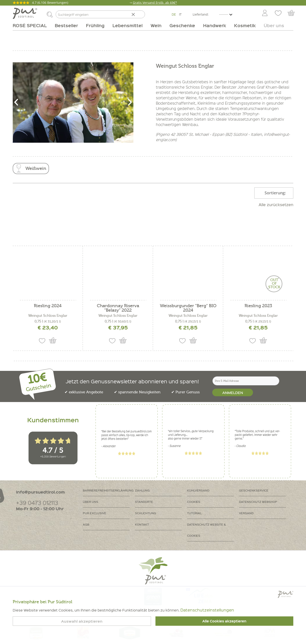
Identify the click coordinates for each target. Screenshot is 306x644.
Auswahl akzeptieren (82, 621)
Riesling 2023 (258, 306)
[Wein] (156, 25)
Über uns (91, 502)
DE (174, 14)
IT (180, 14)
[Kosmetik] (245, 25)
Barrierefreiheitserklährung (108, 490)
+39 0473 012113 (37, 503)
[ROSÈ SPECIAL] (32, 25)
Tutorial (194, 513)
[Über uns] (272, 25)
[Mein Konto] (265, 13)
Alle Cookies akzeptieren (224, 621)
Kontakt (142, 524)
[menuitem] (265, 13)
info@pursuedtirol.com (40, 492)
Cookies (194, 502)
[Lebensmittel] (127, 25)
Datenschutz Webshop (258, 502)
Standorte (144, 502)
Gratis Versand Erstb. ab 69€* (155, 3)
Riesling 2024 (48, 306)
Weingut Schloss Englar (48, 316)
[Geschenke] (182, 25)
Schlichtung (146, 513)
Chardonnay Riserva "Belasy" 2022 (118, 308)
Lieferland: (201, 14)
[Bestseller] (66, 25)
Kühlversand (198, 490)
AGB (86, 524)
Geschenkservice (254, 490)
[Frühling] (95, 25)
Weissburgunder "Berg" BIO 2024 (188, 308)
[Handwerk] (215, 25)
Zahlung (142, 490)
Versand (246, 513)
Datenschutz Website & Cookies (206, 530)
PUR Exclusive (95, 513)
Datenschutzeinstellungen (207, 610)
